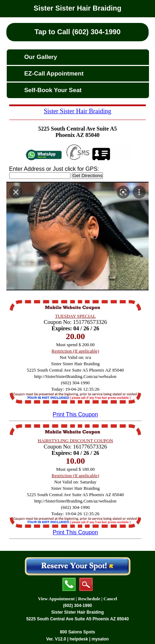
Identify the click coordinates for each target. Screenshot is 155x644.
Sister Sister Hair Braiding (77, 8)
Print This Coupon (75, 414)
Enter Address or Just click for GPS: (54, 169)
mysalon (100, 639)
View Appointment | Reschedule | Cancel (77, 599)
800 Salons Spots (77, 632)
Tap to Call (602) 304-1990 (77, 32)
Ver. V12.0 (56, 639)
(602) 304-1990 (77, 606)
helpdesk (79, 639)
